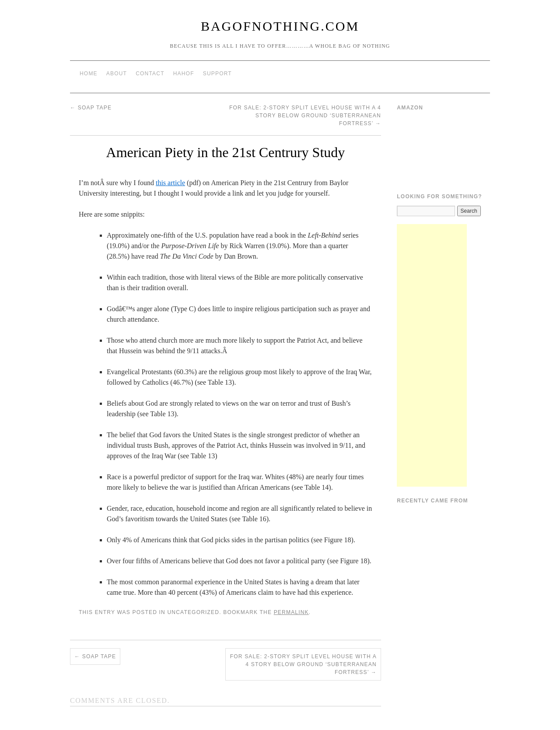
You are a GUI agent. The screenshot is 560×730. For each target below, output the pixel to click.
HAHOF (184, 74)
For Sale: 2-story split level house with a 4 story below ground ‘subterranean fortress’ (305, 116)
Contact (150, 74)
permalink (291, 612)
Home (89, 74)
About (117, 74)
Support (217, 74)
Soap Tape (91, 108)
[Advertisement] (432, 355)
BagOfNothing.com (280, 26)
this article (170, 183)
